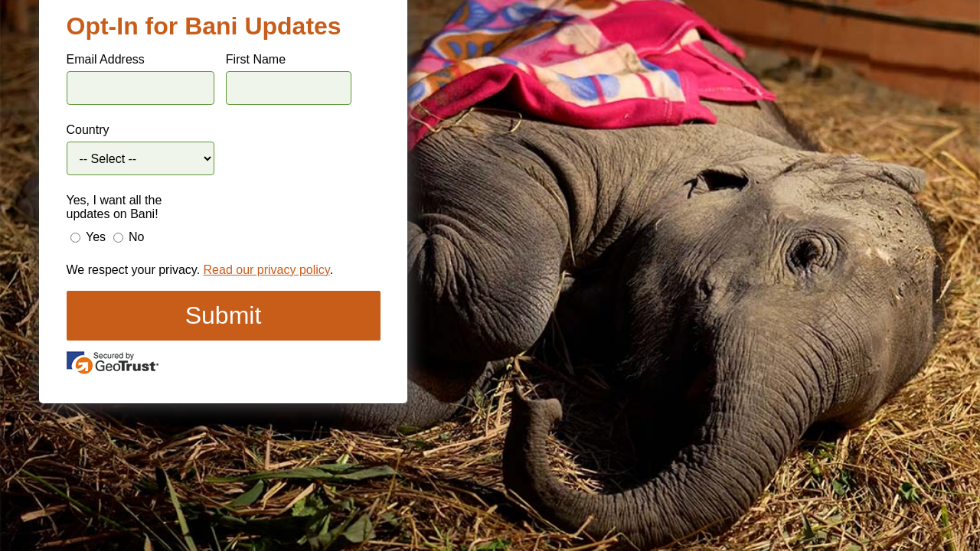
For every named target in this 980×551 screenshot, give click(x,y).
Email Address (106, 59)
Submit (224, 315)
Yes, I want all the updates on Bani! (114, 207)
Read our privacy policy (267, 270)
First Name (256, 59)
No (136, 237)
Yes (96, 237)
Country (88, 130)
